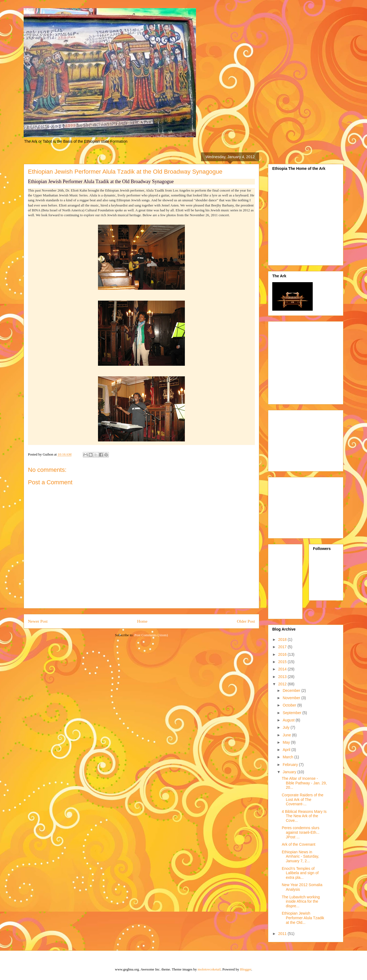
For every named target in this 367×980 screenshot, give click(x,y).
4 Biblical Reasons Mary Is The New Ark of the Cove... (304, 816)
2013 (283, 677)
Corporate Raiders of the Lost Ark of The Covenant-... (303, 800)
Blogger (246, 969)
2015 (283, 662)
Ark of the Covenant (299, 844)
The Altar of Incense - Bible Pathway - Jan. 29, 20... (304, 783)
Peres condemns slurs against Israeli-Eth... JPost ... (301, 832)
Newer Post (38, 621)
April (287, 750)
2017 (283, 647)
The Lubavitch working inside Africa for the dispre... (301, 902)
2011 (283, 934)
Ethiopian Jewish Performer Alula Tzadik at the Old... (303, 918)
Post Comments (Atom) (151, 635)
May (287, 742)
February (291, 765)
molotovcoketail (209, 969)
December (292, 691)
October (290, 705)
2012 (283, 684)
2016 (283, 654)
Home (142, 621)
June (287, 735)
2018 (283, 639)
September (292, 713)
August (289, 720)
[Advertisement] (318, 361)
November (292, 698)
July (287, 727)
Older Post (246, 621)
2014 (283, 669)
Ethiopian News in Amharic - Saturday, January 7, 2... (300, 857)
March (288, 757)
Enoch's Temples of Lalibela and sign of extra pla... (300, 873)
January (290, 772)
